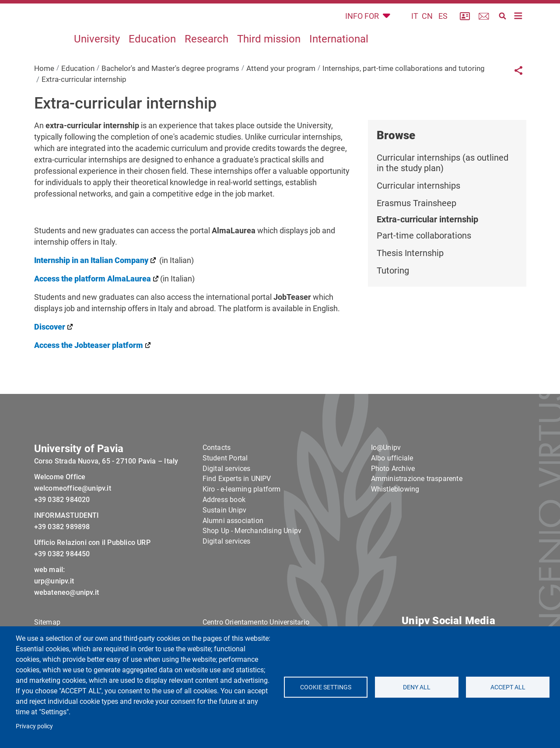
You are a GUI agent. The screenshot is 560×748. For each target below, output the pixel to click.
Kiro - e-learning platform (242, 526)
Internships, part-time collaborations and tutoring (404, 88)
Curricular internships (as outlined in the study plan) (443, 183)
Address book (224, 536)
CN (427, 26)
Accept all (507, 687)
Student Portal (225, 495)
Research (206, 59)
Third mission (269, 59)
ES (443, 26)
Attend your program (281, 88)
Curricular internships (418, 206)
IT (415, 26)
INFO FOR (363, 26)
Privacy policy (34, 726)
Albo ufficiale (392, 495)
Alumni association (233, 557)
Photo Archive (393, 505)
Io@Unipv (386, 484)
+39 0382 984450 (62, 591)
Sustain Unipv (225, 547)
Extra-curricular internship (427, 239)
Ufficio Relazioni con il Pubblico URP (92, 579)
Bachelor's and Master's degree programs (170, 88)
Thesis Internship (410, 273)
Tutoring (393, 291)
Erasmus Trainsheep (416, 223)
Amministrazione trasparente (417, 516)
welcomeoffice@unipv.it (73, 525)
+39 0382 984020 (62, 536)
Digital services (227, 505)
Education (152, 59)
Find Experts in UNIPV (237, 516)
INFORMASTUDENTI (67, 552)
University (97, 59)
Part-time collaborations (424, 256)
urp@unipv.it (54, 618)
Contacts (217, 484)
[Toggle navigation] (518, 26)
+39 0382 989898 (62, 564)
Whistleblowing (395, 526)
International (339, 59)
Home (44, 88)
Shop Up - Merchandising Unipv (252, 568)
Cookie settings (326, 687)
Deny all (417, 687)
